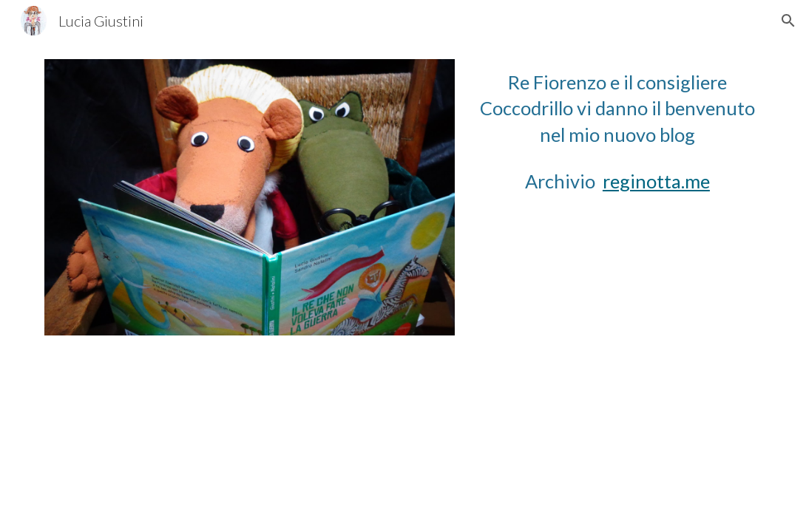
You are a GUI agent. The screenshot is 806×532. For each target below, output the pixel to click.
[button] (788, 21)
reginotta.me (656, 181)
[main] (617, 109)
